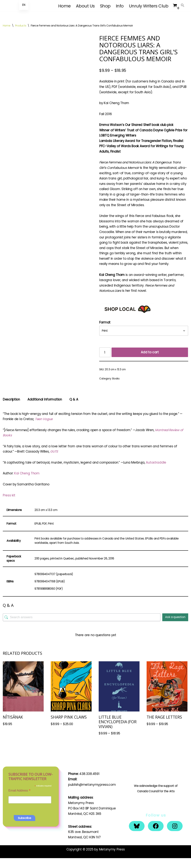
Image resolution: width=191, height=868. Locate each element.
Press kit (9, 504)
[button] (183, 5)
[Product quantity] (105, 361)
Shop (105, 6)
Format (105, 331)
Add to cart (150, 360)
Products (21, 26)
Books (116, 387)
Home (64, 6)
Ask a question (175, 627)
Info (120, 6)
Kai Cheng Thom (28, 482)
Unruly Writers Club (149, 6)
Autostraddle (159, 471)
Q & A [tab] (75, 408)
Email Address (19, 800)
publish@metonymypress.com (92, 795)
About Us (85, 6)
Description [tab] (12, 408)
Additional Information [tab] (45, 408)
